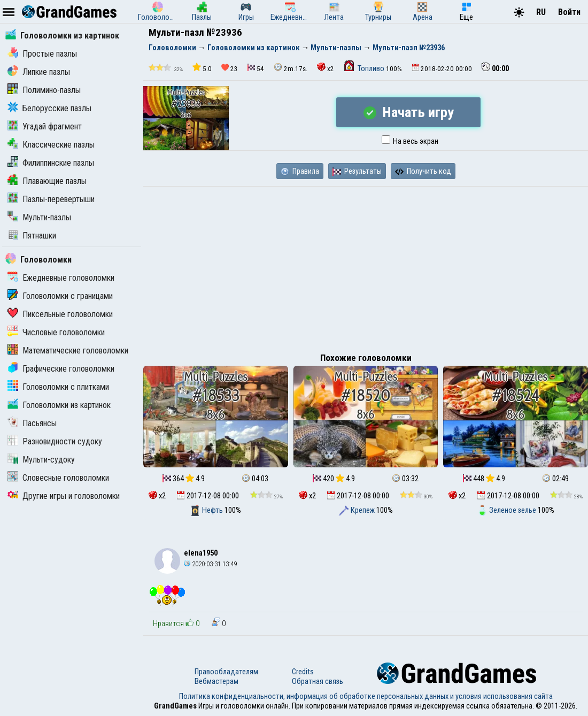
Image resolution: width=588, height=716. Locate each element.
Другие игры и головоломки (64, 496)
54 (256, 68)
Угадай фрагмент (45, 126)
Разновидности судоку (55, 441)
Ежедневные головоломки (61, 278)
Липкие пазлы (39, 72)
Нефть (207, 510)
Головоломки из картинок (62, 36)
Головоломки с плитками (58, 387)
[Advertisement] (366, 267)
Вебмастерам (216, 681)
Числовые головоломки (56, 332)
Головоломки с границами (60, 296)
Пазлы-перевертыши (51, 199)
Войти (569, 12)
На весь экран (410, 141)
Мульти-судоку (41, 460)
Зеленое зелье (507, 510)
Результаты (357, 171)
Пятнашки (32, 236)
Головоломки (38, 260)
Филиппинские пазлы (51, 163)
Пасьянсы (32, 423)
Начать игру (409, 112)
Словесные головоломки (58, 478)
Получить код (423, 171)
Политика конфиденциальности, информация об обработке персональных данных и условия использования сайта (366, 696)
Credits (303, 672)
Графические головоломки (61, 369)
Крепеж (357, 510)
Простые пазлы (42, 54)
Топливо (365, 68)
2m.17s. (291, 68)
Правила (300, 171)
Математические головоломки (68, 351)
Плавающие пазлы (47, 181)
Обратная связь (318, 681)
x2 (326, 68)
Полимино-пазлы (44, 90)
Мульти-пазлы (39, 217)
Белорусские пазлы (49, 108)
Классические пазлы (51, 145)
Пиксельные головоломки (60, 314)
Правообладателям (226, 672)
